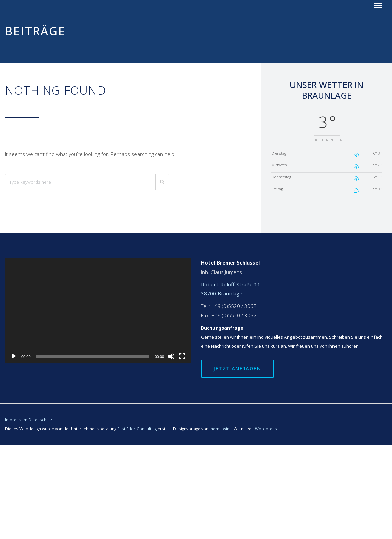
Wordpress (266, 429)
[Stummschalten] (171, 356)
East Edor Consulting (137, 429)
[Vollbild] (182, 356)
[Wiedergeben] (14, 356)
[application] (98, 311)
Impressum (16, 420)
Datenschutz (40, 420)
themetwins (221, 429)
